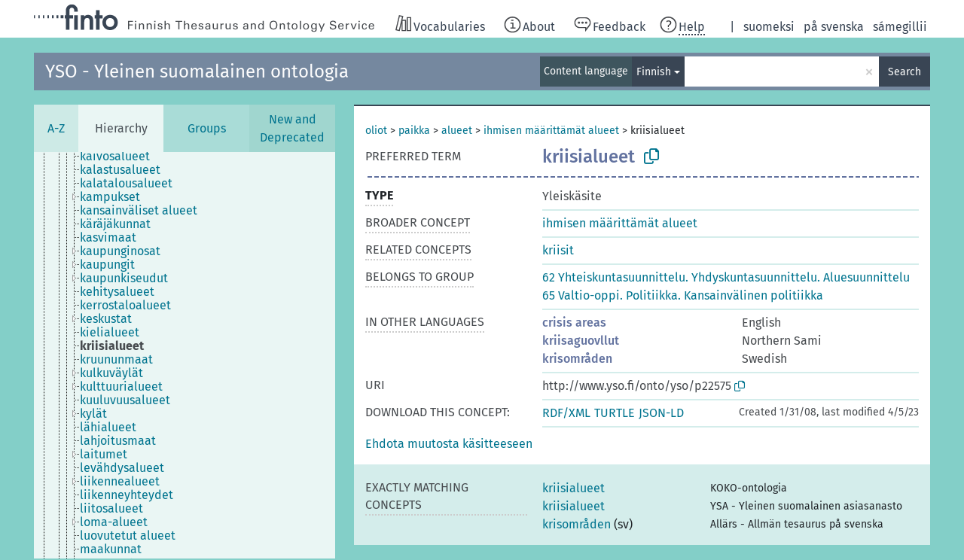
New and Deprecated (292, 128)
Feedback (619, 27)
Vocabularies (449, 27)
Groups (207, 128)
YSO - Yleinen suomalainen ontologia (197, 72)
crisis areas (574, 323)
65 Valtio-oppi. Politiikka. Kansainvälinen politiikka (683, 295)
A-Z (56, 128)
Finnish (654, 72)
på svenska (834, 27)
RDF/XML (566, 413)
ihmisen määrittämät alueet (551, 131)
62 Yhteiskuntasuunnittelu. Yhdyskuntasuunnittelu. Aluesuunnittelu (726, 277)
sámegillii (900, 27)
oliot (376, 131)
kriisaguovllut (581, 341)
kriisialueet (574, 488)
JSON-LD (661, 413)
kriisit (558, 250)
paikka (414, 131)
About (539, 27)
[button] (449, 444)
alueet (457, 131)
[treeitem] (121, 157)
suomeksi (769, 27)
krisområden (577, 359)
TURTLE (615, 413)
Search (905, 72)
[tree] (185, 355)
